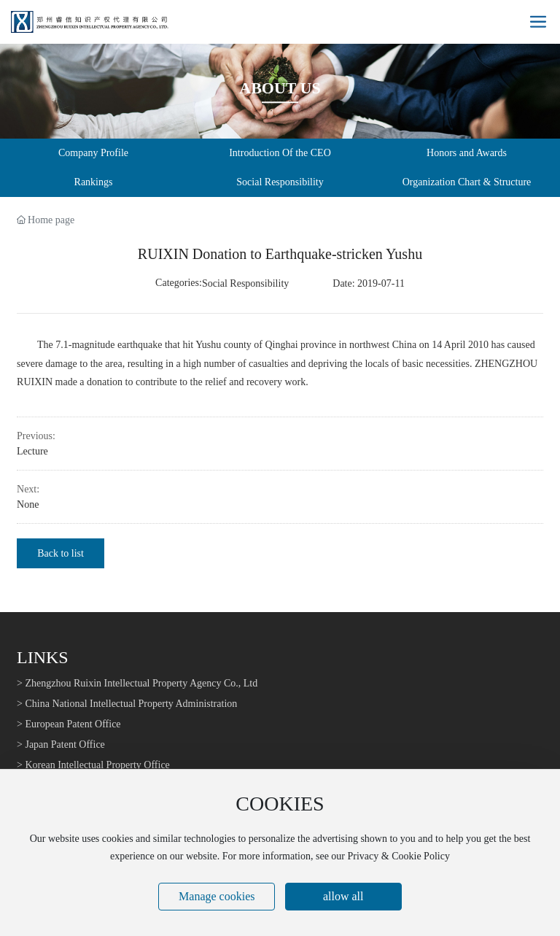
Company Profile (93, 153)
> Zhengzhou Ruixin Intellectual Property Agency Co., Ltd (137, 683)
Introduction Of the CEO (280, 153)
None (28, 504)
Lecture (32, 451)
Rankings (94, 182)
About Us (280, 88)
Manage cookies (217, 896)
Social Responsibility (280, 182)
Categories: (179, 283)
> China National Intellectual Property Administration (127, 704)
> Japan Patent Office (61, 744)
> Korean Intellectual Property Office (93, 765)
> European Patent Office (69, 724)
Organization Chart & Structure (467, 182)
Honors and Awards (467, 153)
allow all (343, 896)
